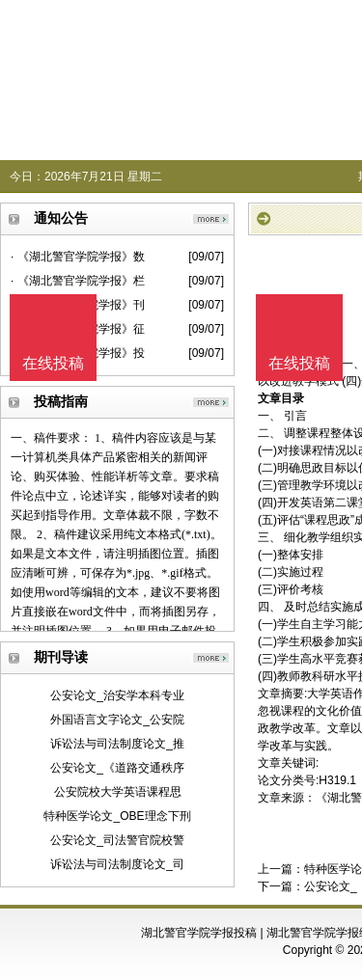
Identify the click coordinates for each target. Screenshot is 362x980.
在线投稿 (299, 363)
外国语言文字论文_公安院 (117, 720)
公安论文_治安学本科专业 (117, 695)
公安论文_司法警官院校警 (117, 840)
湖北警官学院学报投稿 (199, 933)
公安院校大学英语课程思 (118, 792)
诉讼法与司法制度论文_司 (117, 864)
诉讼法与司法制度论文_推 (117, 744)
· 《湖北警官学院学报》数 (78, 257)
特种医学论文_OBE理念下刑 (117, 816)
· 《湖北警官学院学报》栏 (78, 281)
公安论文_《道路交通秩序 (117, 768)
